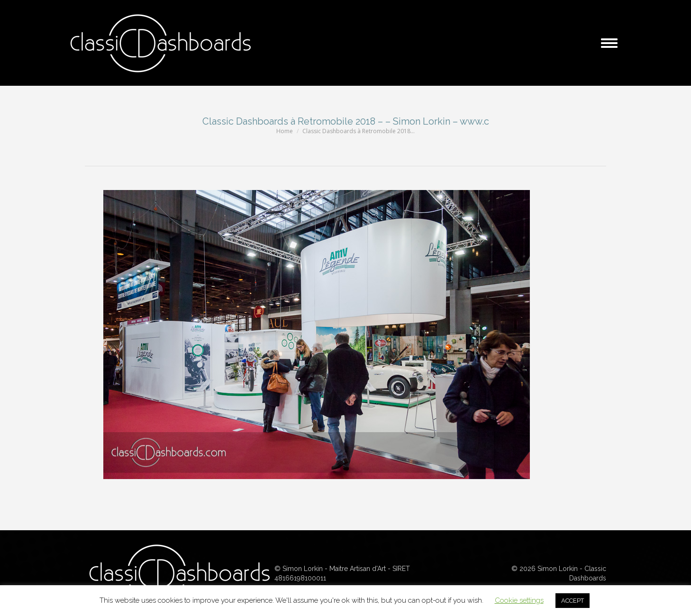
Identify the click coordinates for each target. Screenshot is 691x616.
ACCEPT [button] (573, 601)
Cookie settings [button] (519, 600)
